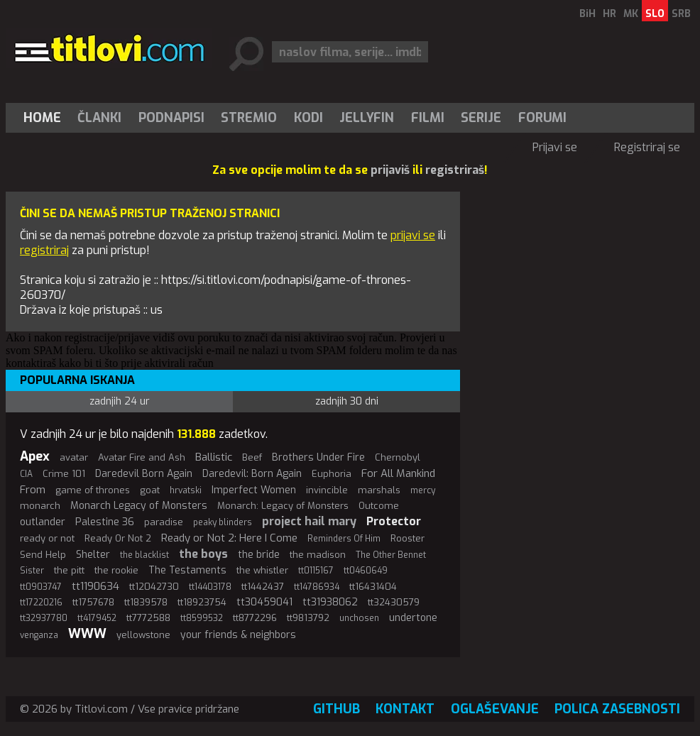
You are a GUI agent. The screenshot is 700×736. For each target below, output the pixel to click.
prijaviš (390, 170)
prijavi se (413, 235)
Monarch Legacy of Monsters (139, 506)
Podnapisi (171, 118)
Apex (35, 456)
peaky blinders (223, 522)
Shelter (93, 555)
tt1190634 (95, 586)
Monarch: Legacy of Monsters (283, 506)
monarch (40, 506)
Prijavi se (555, 147)
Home (42, 118)
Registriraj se (647, 147)
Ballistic (214, 457)
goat (150, 490)
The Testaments (187, 570)
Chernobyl (398, 457)
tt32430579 (394, 602)
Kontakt (405, 709)
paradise (164, 522)
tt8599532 (202, 618)
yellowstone (143, 635)
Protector (394, 521)
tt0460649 (366, 571)
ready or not (47, 538)
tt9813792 (308, 618)
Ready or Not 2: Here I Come (229, 538)
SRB (681, 14)
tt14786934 (317, 587)
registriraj (44, 250)
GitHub (337, 709)
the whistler (262, 570)
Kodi (308, 118)
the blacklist (144, 555)
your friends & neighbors (238, 635)
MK (631, 14)
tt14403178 (210, 587)
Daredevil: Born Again (252, 474)
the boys (203, 554)
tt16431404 (373, 587)
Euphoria (332, 474)
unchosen (359, 618)
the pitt (69, 570)
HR (609, 14)
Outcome (379, 506)
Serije (481, 118)
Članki (99, 118)
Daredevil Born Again (144, 474)
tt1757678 (93, 602)
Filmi (428, 118)
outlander (43, 522)
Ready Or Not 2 (118, 538)
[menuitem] (45, 118)
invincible (327, 490)
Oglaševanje (495, 709)
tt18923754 (202, 602)
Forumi (542, 118)
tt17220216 (41, 603)
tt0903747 (41, 587)
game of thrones (93, 490)
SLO (655, 14)
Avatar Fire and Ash (142, 457)
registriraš (455, 170)
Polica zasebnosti (617, 709)
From (33, 490)
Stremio (249, 118)
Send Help (43, 555)
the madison (318, 555)
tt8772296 (255, 618)
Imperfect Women (254, 490)
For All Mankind (398, 473)
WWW (87, 634)
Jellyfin (367, 118)
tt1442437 (263, 587)
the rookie (116, 570)
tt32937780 (44, 618)
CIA (26, 474)
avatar (74, 457)
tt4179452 (97, 618)
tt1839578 (146, 602)
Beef (252, 457)
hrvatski (186, 490)
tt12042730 (154, 587)
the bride (259, 555)
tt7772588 (148, 618)
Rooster (408, 538)
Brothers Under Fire (318, 457)
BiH (587, 14)
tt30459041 (264, 602)
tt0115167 (316, 571)
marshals (379, 490)
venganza (39, 635)
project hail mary (309, 521)
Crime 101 (64, 474)
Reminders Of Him (344, 539)
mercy (423, 490)
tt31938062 (330, 602)
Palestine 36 (105, 522)
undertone (413, 618)
